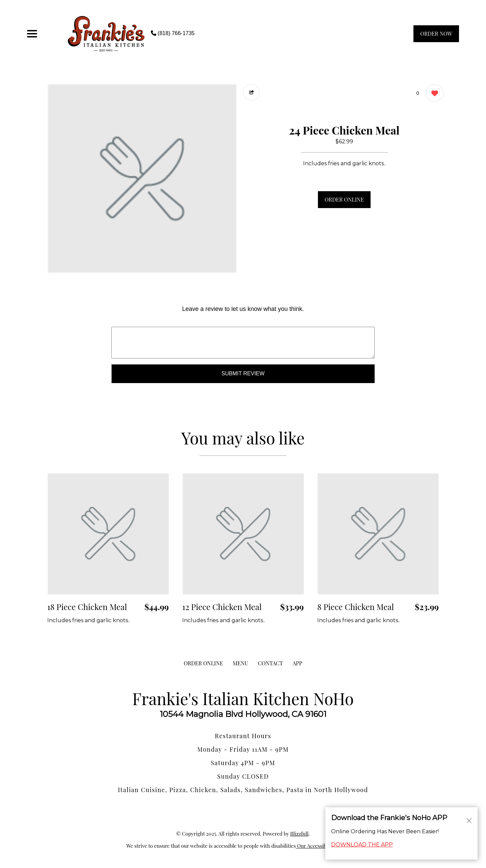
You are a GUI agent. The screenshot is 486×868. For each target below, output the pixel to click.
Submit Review (243, 373)
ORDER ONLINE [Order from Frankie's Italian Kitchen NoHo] (203, 663)
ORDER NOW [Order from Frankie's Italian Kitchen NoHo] (436, 34)
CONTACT (270, 663)
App (297, 663)
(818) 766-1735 (173, 33)
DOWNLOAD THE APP (362, 845)
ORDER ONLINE (344, 199)
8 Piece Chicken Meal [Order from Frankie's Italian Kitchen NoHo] (356, 607)
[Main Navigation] (32, 34)
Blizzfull (299, 834)
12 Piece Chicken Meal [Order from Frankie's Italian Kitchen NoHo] (222, 607)
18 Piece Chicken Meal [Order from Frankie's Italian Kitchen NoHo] (87, 607)
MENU (241, 663)
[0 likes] (433, 94)
